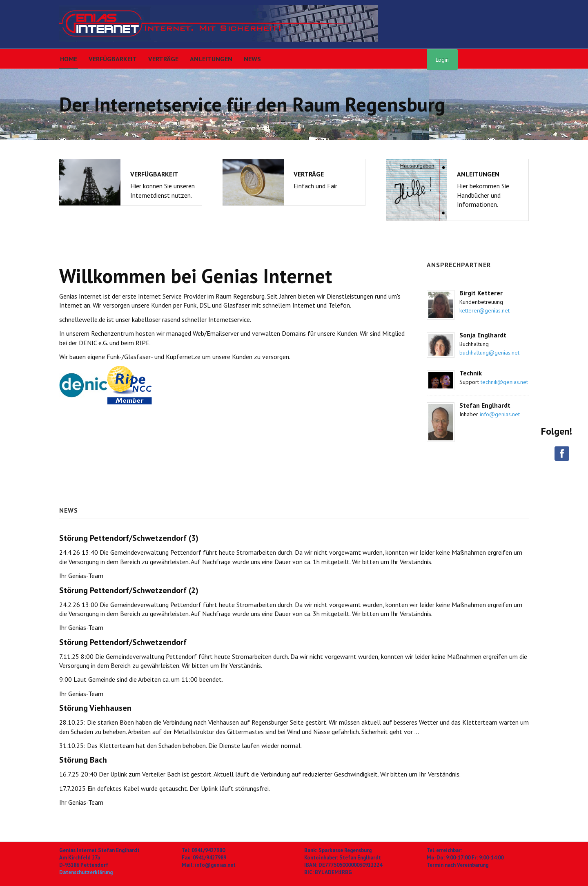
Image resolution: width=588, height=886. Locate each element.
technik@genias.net (504, 382)
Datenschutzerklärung (86, 872)
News (252, 59)
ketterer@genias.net (484, 310)
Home (69, 59)
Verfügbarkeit (113, 59)
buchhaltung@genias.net (489, 353)
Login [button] (442, 60)
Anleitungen (211, 59)
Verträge (163, 59)
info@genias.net (500, 414)
